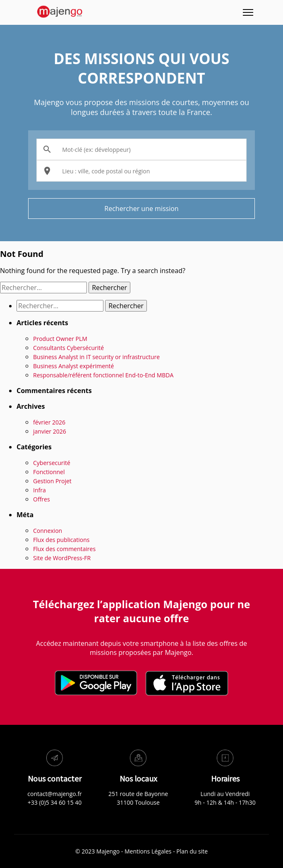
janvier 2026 (50, 431)
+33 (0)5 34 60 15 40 (55, 802)
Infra (40, 490)
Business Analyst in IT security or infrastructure (96, 357)
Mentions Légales (148, 851)
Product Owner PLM (60, 339)
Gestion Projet (52, 481)
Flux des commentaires (64, 549)
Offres (42, 499)
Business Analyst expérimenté (73, 366)
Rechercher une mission (141, 209)
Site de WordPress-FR (62, 558)
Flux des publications (61, 540)
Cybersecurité (52, 463)
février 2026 (49, 422)
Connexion (48, 531)
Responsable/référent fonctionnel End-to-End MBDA (103, 375)
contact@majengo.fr (55, 794)
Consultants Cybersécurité (68, 348)
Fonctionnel (49, 472)
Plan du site (192, 851)
